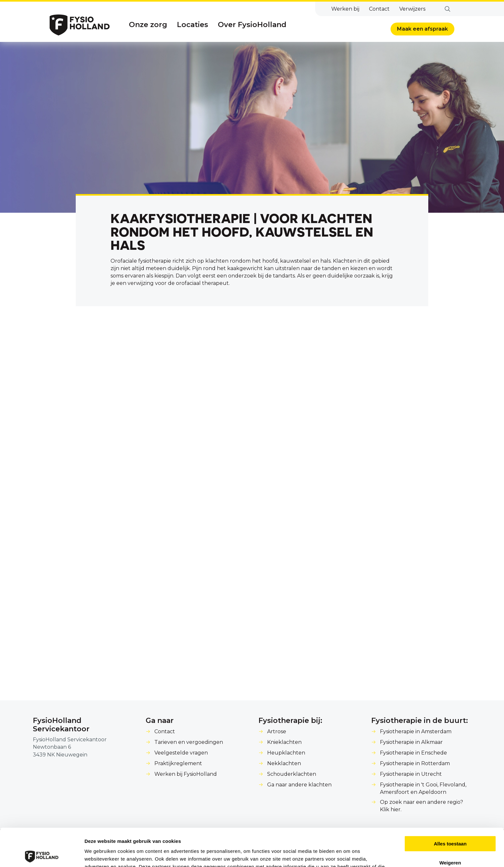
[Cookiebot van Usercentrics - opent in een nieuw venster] (42, 854)
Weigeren (450, 825)
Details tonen (100, 854)
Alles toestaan (450, 806)
